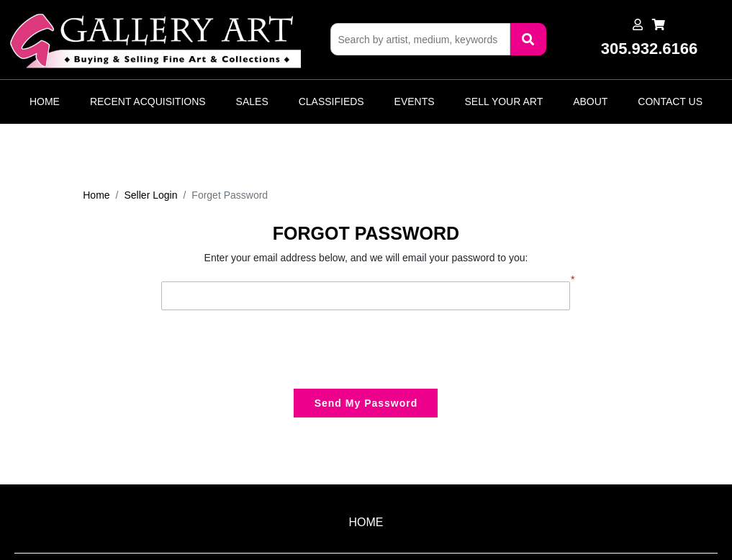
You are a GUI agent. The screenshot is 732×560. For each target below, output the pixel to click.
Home (45, 101)
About (590, 101)
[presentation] (271, 349)
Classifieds (331, 101)
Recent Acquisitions (148, 101)
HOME (366, 522)
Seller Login (151, 195)
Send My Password (366, 403)
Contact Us (670, 101)
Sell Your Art (504, 101)
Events (415, 101)
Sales (252, 101)
